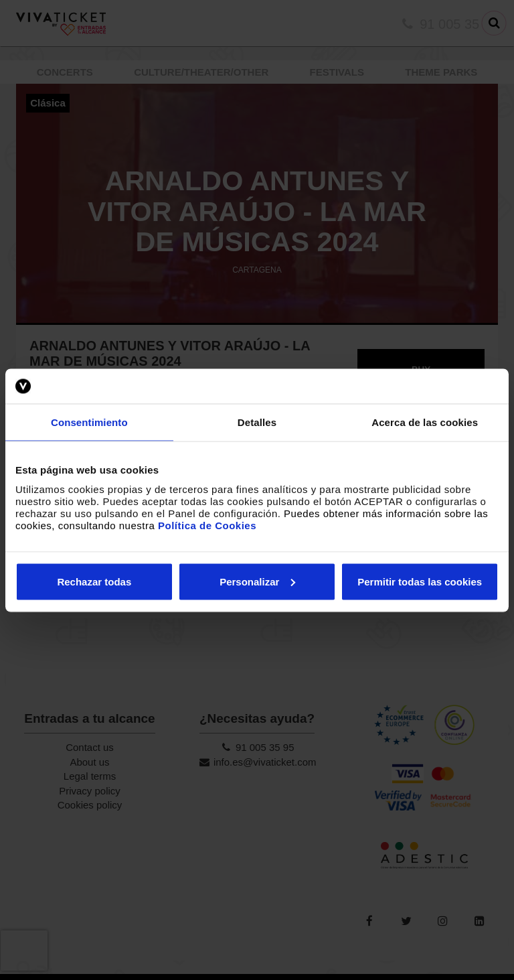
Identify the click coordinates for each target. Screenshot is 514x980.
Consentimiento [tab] (89, 422)
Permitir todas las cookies (420, 581)
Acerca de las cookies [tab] (425, 422)
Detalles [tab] (257, 422)
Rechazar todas (94, 581)
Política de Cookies (207, 525)
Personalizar (257, 581)
